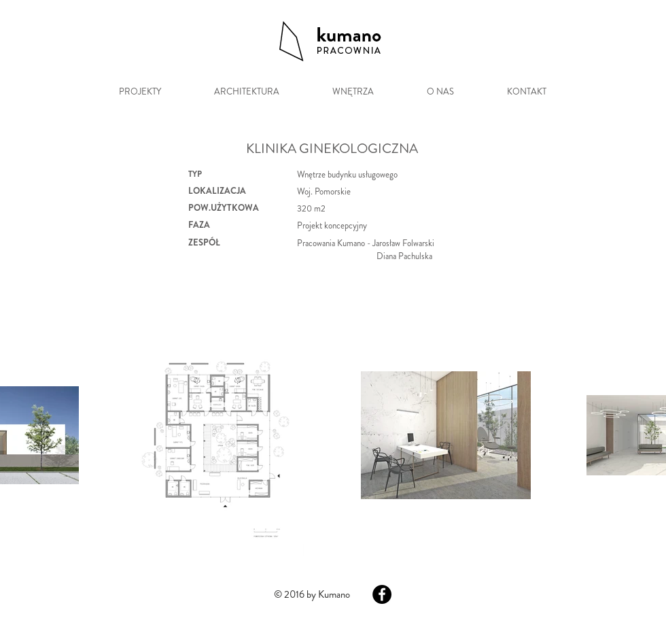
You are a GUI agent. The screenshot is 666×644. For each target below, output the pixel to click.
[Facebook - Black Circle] (382, 594)
